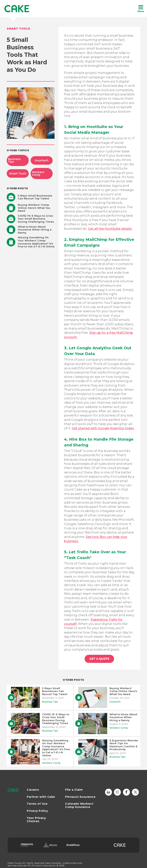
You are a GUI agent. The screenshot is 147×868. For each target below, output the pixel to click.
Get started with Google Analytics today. (103, 428)
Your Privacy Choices (36, 820)
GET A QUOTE (99, 659)
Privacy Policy (37, 811)
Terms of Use (37, 804)
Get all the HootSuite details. (110, 229)
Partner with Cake (41, 797)
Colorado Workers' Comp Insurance (79, 805)
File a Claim (74, 790)
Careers (33, 790)
